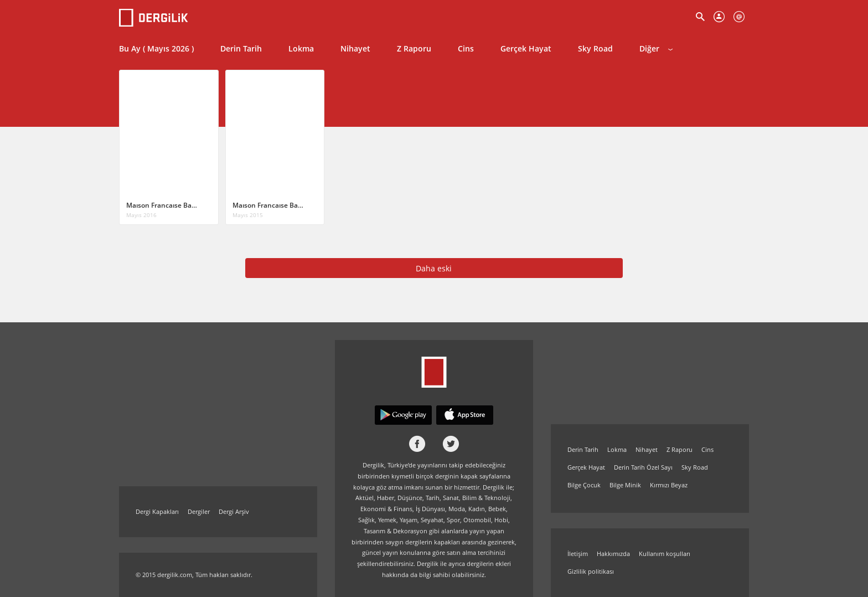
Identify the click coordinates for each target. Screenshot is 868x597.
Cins (466, 48)
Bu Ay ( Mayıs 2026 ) (156, 48)
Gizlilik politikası (591, 571)
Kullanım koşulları (665, 554)
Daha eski (434, 268)
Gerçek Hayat (526, 48)
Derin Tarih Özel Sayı (643, 467)
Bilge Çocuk (584, 485)
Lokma (301, 48)
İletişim (578, 554)
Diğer (656, 48)
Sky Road (595, 48)
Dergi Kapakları (157, 511)
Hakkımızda (613, 554)
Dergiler (199, 511)
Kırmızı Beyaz (669, 485)
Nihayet (355, 48)
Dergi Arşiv (234, 511)
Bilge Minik (625, 485)
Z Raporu (414, 48)
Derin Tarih (241, 48)
